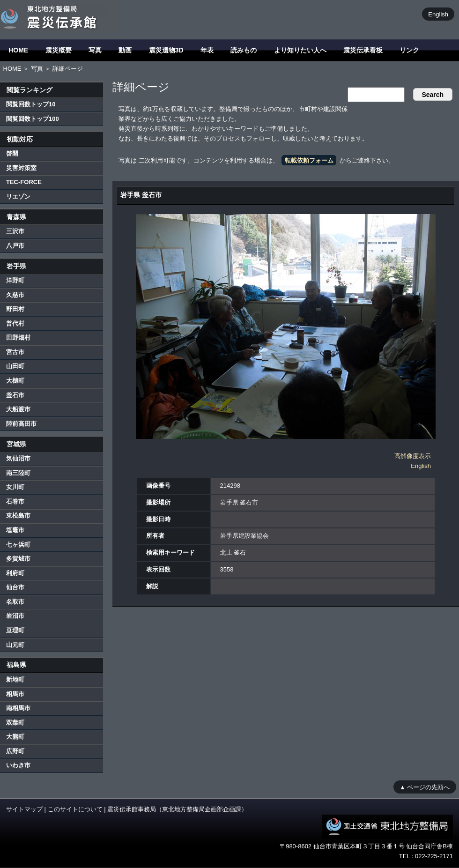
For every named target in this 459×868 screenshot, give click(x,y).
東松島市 (18, 516)
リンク (409, 50)
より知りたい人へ (300, 50)
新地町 (15, 679)
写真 (95, 50)
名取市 (15, 602)
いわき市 (18, 765)
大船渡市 (18, 409)
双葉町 (15, 723)
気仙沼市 (18, 458)
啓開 (12, 153)
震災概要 (59, 50)
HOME (18, 50)
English (438, 14)
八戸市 (15, 246)
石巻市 (15, 501)
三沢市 (15, 231)
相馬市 (15, 694)
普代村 (15, 323)
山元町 (15, 645)
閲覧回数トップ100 (33, 119)
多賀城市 (18, 559)
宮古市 (15, 352)
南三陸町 (18, 473)
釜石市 (15, 395)
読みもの (244, 50)
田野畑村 (18, 338)
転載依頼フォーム (309, 160)
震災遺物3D (166, 50)
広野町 (15, 751)
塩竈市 (15, 530)
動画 (125, 50)
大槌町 (15, 381)
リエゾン (18, 197)
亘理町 (15, 630)
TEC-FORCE (24, 182)
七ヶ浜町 (18, 545)
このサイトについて (75, 809)
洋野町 (15, 280)
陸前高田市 (21, 424)
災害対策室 (21, 168)
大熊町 (15, 737)
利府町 (15, 573)
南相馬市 (18, 708)
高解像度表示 (413, 456)
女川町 (15, 487)
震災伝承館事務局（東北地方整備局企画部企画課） (177, 809)
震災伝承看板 (363, 50)
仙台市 (15, 587)
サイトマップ (24, 809)
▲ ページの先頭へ (425, 787)
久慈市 (15, 295)
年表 (207, 50)
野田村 (15, 309)
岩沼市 (15, 616)
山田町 (15, 366)
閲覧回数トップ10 (31, 104)
